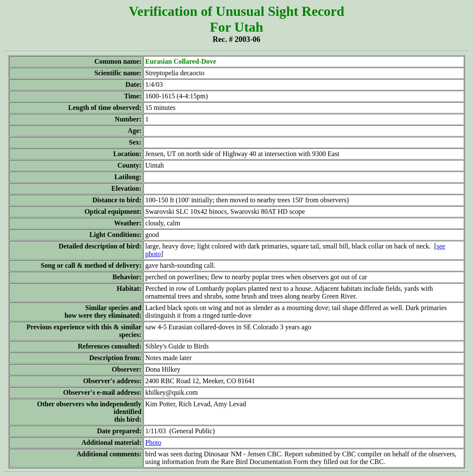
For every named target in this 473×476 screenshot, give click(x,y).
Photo (153, 442)
